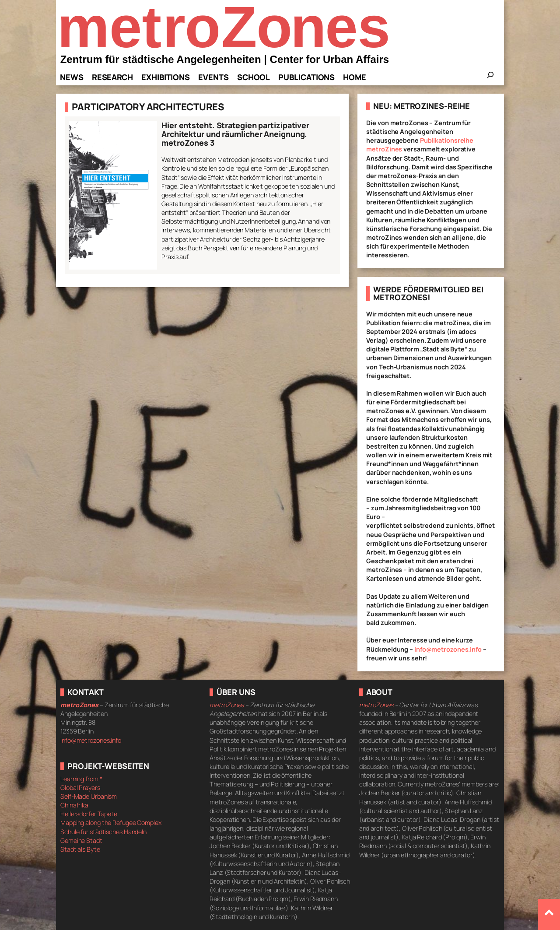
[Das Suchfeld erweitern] (490, 77)
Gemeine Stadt (81, 841)
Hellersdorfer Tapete (89, 814)
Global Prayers (80, 788)
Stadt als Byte (80, 849)
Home (355, 77)
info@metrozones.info (448, 649)
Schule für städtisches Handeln (103, 832)
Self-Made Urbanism (89, 796)
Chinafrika (74, 805)
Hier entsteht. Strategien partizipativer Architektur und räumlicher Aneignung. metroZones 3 (235, 134)
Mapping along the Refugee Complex (111, 823)
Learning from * (81, 779)
